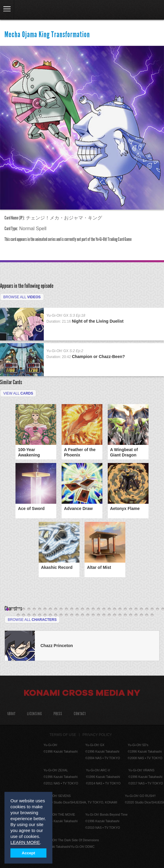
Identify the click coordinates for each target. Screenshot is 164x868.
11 (61, 610)
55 (147, 616)
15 (82, 610)
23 (125, 610)
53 (136, 616)
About (11, 714)
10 (56, 610)
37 (50, 616)
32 (24, 616)
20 (109, 610)
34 (34, 616)
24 (131, 610)
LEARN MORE (25, 842)
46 (99, 616)
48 (109, 616)
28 (152, 610)
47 (104, 616)
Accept (28, 853)
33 (29, 616)
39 (61, 616)
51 (125, 616)
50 (120, 616)
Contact (80, 714)
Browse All (22, 297)
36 (45, 616)
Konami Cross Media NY (82, 694)
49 (115, 616)
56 (152, 616)
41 (72, 616)
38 (56, 616)
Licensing (35, 714)
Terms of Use (63, 735)
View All (18, 393)
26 (141, 610)
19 (104, 610)
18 (99, 610)
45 (93, 616)
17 (93, 610)
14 (77, 610)
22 (120, 610)
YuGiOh (36, 10)
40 (66, 616)
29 (157, 610)
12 (66, 610)
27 (147, 610)
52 (131, 616)
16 (88, 610)
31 (18, 616)
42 (77, 616)
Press (58, 714)
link (7, 10)
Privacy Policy (97, 735)
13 (72, 610)
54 (141, 616)
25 (136, 610)
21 (115, 610)
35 (40, 616)
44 (88, 616)
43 (82, 616)
